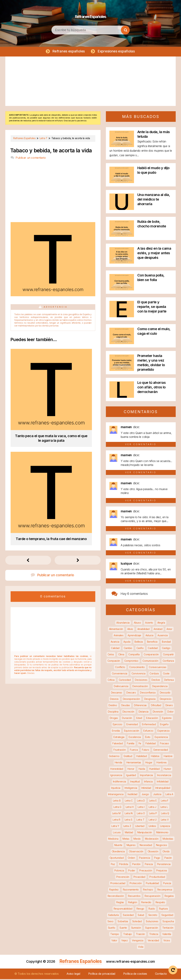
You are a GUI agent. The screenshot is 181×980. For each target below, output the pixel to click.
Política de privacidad (102, 975)
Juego (145, 795)
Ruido (152, 909)
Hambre (168, 757)
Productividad (157, 878)
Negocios (162, 846)
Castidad (153, 649)
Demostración (140, 687)
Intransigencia (116, 795)
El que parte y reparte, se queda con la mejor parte (152, 308)
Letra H (130, 808)
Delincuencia (121, 687)
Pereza (149, 865)
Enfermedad (149, 725)
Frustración (120, 751)
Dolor (170, 712)
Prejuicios (162, 871)
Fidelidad (151, 744)
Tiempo (115, 935)
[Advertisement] (90, 82)
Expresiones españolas (117, 52)
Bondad (166, 643)
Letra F (165, 801)
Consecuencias (157, 668)
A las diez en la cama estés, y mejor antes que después (154, 254)
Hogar (149, 763)
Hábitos (155, 757)
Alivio (130, 630)
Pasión (168, 859)
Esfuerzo (148, 732)
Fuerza (134, 751)
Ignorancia (116, 776)
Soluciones (152, 922)
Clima (121, 655)
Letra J (152, 808)
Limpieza (165, 827)
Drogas (114, 719)
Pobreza (119, 871)
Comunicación (150, 662)
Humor (167, 770)
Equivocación (132, 732)
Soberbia (123, 922)
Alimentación (116, 630)
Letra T (140, 820)
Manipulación (145, 833)
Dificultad (156, 706)
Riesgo (140, 909)
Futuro (145, 751)
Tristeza (154, 935)
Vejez (125, 941)
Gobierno (114, 757)
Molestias (168, 840)
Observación (136, 852)
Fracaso (164, 744)
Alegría (161, 623)
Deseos (114, 700)
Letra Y (115, 827)
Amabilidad (143, 630)
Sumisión (136, 929)
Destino (113, 706)
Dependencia (160, 687)
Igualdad (131, 776)
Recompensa (165, 890)
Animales (119, 636)
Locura (117, 833)
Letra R (116, 820)
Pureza (167, 884)
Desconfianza (148, 693)
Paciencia (144, 859)
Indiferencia (119, 782)
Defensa (169, 681)
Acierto (149, 623)
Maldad (129, 833)
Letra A (169, 795)
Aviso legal (73, 975)
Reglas (120, 903)
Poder (132, 871)
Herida (118, 763)
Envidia (116, 732)
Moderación (152, 840)
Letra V (165, 820)
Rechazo (148, 890)
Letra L (164, 808)
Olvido (166, 852)
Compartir (168, 655)
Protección (136, 884)
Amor (169, 630)
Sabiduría (113, 916)
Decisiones (141, 681)
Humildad (154, 770)
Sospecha (168, 922)
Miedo (137, 840)
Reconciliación (116, 897)
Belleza (139, 643)
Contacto (161, 975)
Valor (114, 941)
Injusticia (116, 789)
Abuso (137, 623)
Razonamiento (131, 890)
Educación (152, 719)
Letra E (153, 801)
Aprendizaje (134, 636)
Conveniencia (120, 674)
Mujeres (131, 846)
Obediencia (118, 852)
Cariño (140, 649)
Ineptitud (135, 782)
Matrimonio (162, 833)
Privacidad (139, 878)
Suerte (123, 929)
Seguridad (167, 916)
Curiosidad (125, 681)
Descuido (165, 693)
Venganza (138, 941)
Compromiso (131, 662)
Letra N (129, 814)
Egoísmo (167, 719)
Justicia (157, 795)
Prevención (123, 878)
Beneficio (152, 643)
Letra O (141, 814)
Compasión (114, 662)
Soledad (137, 922)
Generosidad (161, 751)
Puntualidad (152, 884)
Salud (141, 916)
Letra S (129, 820)
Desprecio (166, 700)
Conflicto (120, 668)
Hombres (162, 763)
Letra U (153, 820)
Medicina (113, 840)
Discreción (128, 712)
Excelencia (135, 738)
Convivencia (138, 674)
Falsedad (118, 744)
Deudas (126, 706)
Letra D (141, 801)
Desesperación (131, 700)
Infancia (148, 782)
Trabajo (128, 935)
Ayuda (127, 643)
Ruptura (163, 909)
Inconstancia (164, 776)
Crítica (111, 681)
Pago (157, 859)
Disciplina (113, 712)
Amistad (158, 630)
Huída (142, 770)
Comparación (151, 655)
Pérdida (124, 865)
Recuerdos (134, 897)
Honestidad (117, 770)
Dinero (169, 706)
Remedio (146, 903)
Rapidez (114, 890)
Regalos (169, 897)
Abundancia (123, 623)
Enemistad (132, 725)
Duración (127, 719)
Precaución (146, 871)
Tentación (168, 929)
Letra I (141, 808)
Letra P (153, 814)
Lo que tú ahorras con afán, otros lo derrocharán (152, 388)
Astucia (149, 636)
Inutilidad (132, 795)
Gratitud (128, 757)
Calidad (115, 649)
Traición (140, 935)
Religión (133, 903)
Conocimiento (137, 668)
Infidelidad (163, 782)
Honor (131, 770)
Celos (111, 655)
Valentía (167, 935)
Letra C (129, 801)
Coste (166, 674)
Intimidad (146, 789)
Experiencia (161, 738)
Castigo (166, 649)
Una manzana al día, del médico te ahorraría (154, 200)
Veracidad (153, 941)
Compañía (134, 655)
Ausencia (163, 636)
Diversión (158, 712)
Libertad (140, 827)
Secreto (153, 916)
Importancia (146, 776)
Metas (126, 840)
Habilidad (141, 757)
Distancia (144, 712)
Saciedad (128, 916)
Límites (152, 827)
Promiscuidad (118, 884)
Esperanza (163, 732)
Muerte (118, 846)
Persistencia (164, 865)
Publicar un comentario (31, 159)
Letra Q (165, 814)
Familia (131, 744)
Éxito (148, 738)
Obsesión (153, 852)
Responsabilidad (123, 909)
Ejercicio (117, 725)
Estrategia (119, 738)
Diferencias (140, 706)
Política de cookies (135, 975)
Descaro (131, 693)
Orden (131, 859)
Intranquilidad (163, 789)
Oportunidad (117, 859)
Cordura (154, 674)
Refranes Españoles (90, 14)
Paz (113, 865)
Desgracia (150, 700)
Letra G (117, 808)
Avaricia (115, 643)
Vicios (167, 941)
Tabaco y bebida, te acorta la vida (51, 151)
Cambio (128, 649)
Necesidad (146, 846)
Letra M (116, 814)
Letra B (117, 801)
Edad (139, 719)
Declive (156, 681)
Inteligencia (131, 789)
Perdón (136, 865)
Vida (141, 948)
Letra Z (127, 827)
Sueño (112, 929)
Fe (140, 744)
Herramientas (134, 763)
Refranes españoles (68, 52)
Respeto (160, 903)
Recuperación (152, 897)
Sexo (110, 922)
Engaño (164, 725)
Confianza (168, 662)
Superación (152, 929)
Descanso (117, 693)
